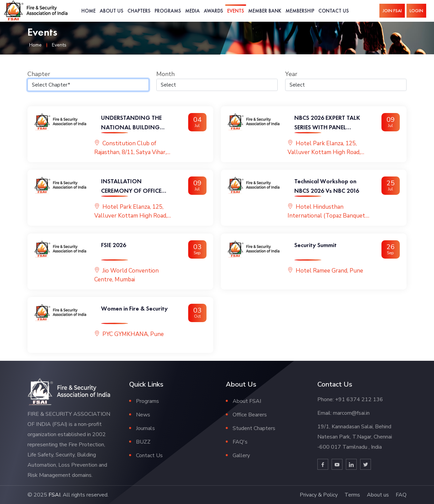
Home (88, 11)
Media (192, 11)
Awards (213, 11)
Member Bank (265, 11)
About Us (112, 11)
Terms (352, 495)
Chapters (139, 11)
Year (291, 74)
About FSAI (247, 401)
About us (378, 495)
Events (236, 11)
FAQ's (240, 442)
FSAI (54, 495)
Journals (145, 428)
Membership (300, 11)
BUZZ (143, 442)
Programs (168, 11)
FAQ (401, 495)
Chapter (39, 74)
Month (165, 74)
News (143, 415)
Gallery (241, 455)
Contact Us (334, 11)
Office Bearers (250, 415)
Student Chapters (254, 428)
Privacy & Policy (319, 495)
